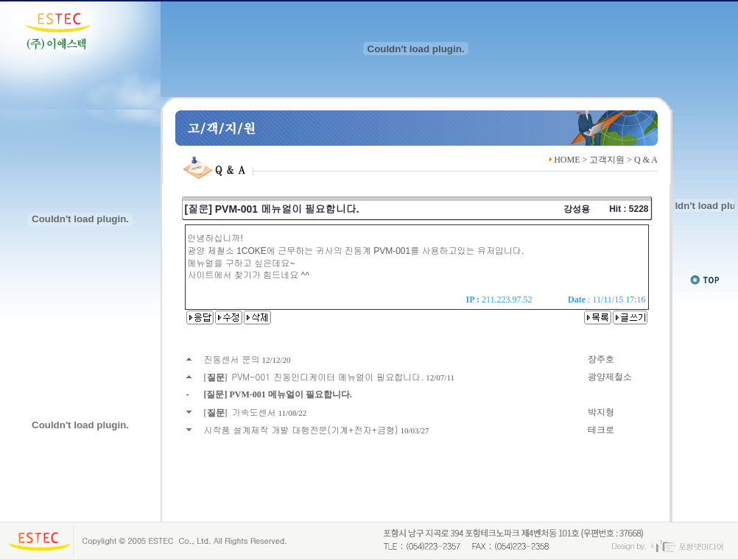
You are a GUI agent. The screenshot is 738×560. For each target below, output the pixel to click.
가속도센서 (254, 412)
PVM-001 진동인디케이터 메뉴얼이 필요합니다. (328, 376)
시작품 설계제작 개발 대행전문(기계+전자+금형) (301, 429)
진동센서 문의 (232, 359)
